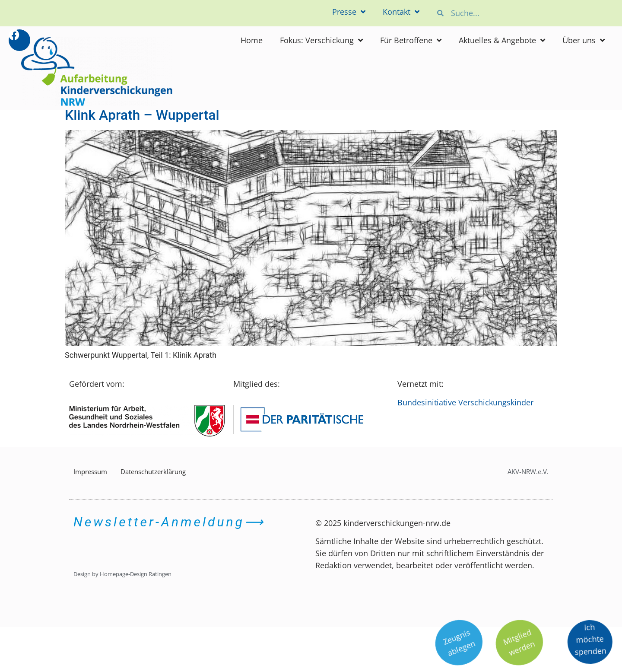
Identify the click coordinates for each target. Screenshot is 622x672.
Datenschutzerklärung (153, 471)
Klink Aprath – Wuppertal (142, 115)
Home (252, 40)
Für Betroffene (411, 40)
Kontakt (401, 12)
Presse (349, 12)
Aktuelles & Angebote (502, 40)
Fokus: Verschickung (321, 40)
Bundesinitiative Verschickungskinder (465, 402)
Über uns (584, 40)
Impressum (90, 471)
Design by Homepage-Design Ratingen (122, 574)
